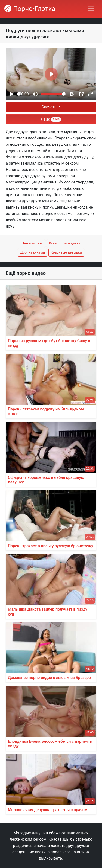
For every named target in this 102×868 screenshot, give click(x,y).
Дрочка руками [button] (33, 252)
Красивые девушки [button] (66, 252)
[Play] (11, 94)
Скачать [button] (49, 107)
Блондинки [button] (72, 243)
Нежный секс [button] (32, 243)
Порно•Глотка (30, 9)
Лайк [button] (51, 119)
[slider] (19, 94)
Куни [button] (53, 243)
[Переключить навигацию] (91, 9)
